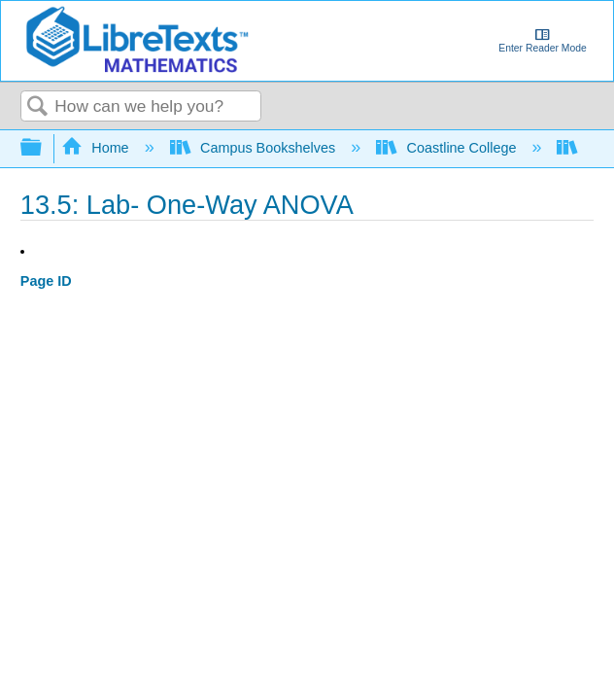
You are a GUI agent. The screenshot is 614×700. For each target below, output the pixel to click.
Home (97, 148)
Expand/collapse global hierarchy (44, 148)
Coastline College (448, 148)
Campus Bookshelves (255, 148)
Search (38, 107)
